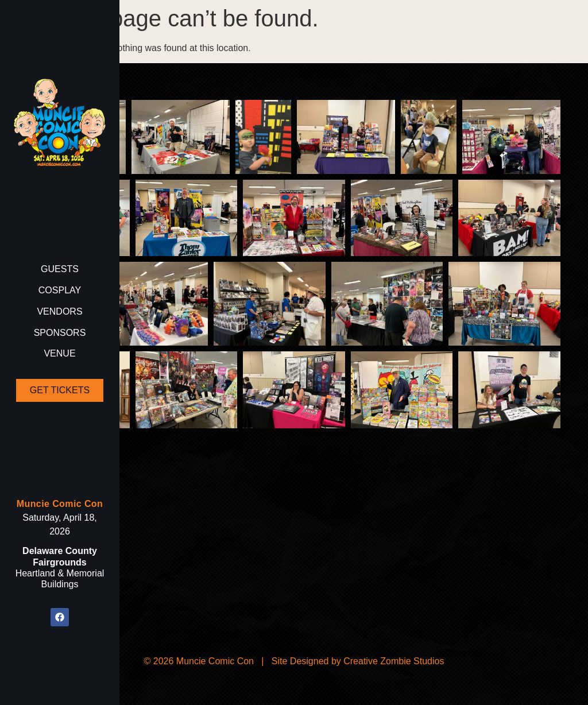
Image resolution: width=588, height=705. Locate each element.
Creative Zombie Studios (394, 661)
